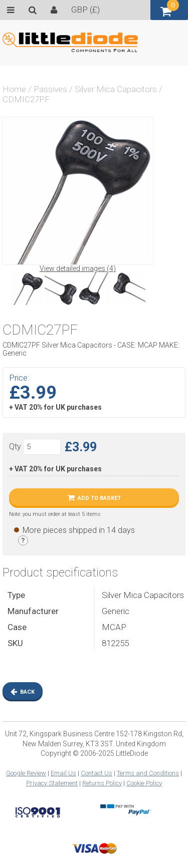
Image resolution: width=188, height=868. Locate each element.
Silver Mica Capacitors (116, 89)
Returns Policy (102, 783)
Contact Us (97, 773)
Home (14, 89)
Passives (50, 89)
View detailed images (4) (78, 268)
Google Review (26, 773)
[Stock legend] (23, 540)
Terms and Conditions (148, 773)
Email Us (63, 773)
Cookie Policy (144, 783)
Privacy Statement (52, 783)
